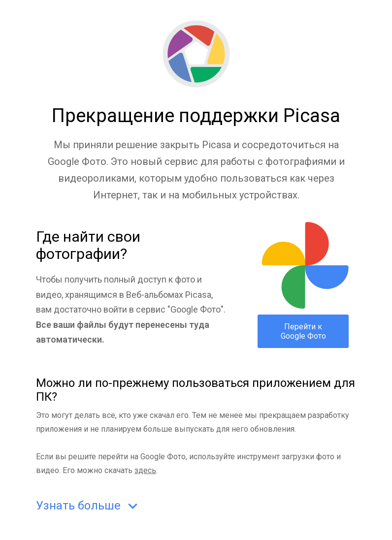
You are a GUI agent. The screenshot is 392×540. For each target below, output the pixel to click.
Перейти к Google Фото (303, 331)
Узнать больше (89, 506)
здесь (145, 470)
